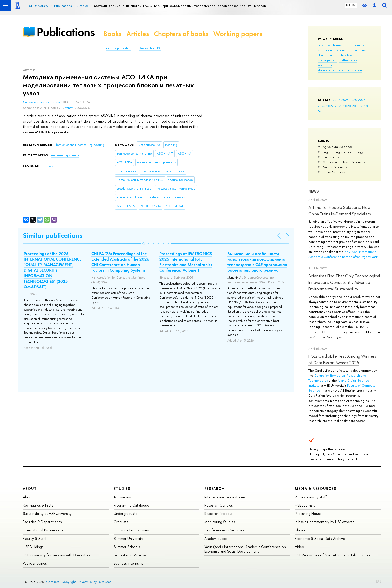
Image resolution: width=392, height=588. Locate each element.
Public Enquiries (35, 563)
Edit (378, 581)
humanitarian (358, 50)
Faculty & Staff (35, 539)
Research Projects (218, 514)
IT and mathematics (332, 55)
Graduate (121, 522)
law (350, 55)
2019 (356, 106)
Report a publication (118, 48)
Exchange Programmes (131, 530)
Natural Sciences (335, 167)
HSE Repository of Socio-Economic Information (332, 555)
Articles (138, 34)
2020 (347, 106)
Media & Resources (316, 489)
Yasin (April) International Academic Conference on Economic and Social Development (245, 549)
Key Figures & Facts (38, 505)
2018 (364, 106)
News (314, 191)
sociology (325, 65)
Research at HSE (150, 48)
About (30, 489)
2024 (362, 100)
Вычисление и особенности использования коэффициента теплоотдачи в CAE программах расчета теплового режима (257, 262)
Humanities (331, 157)
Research (215, 489)
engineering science (333, 50)
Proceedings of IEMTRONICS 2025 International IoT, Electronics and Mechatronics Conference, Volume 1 (186, 262)
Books (112, 34)
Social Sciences (334, 172)
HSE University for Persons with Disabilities (56, 555)
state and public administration (340, 70)
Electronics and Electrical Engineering (79, 145)
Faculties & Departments (42, 522)
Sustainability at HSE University (47, 514)
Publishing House (308, 514)
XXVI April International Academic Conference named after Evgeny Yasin (344, 254)
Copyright (69, 582)
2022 (330, 106)
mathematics (348, 60)
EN (354, 5)
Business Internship (129, 563)
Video (300, 547)
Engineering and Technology (343, 152)
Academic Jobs (216, 539)
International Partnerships (43, 530)
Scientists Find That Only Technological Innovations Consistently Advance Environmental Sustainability (344, 282)
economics (356, 45)
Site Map (105, 582)
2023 (322, 106)
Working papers (238, 34)
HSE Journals (305, 505)
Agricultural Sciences (338, 147)
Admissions (122, 497)
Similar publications (53, 236)
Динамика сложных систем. (42, 102)
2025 (353, 100)
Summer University (128, 539)
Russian (50, 166)
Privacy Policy (88, 582)
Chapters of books (181, 34)
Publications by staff (311, 497)
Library (300, 530)
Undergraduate (126, 514)
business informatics (332, 45)
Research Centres (219, 505)
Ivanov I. (70, 108)
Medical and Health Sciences (344, 162)
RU (348, 5)
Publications (66, 32)
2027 (337, 100)
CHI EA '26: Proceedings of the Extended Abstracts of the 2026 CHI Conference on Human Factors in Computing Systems (120, 262)
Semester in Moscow (130, 555)
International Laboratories (225, 497)
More (322, 111)
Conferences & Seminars (224, 530)
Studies (122, 489)
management (328, 60)
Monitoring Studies (220, 522)
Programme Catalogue (131, 505)
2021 (339, 106)
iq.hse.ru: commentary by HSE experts (325, 522)
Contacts (53, 582)
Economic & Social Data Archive (320, 539)
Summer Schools (127, 547)
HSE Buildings (33, 547)
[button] (144, 244)
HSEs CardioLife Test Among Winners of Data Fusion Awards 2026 (342, 359)
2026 (345, 100)
